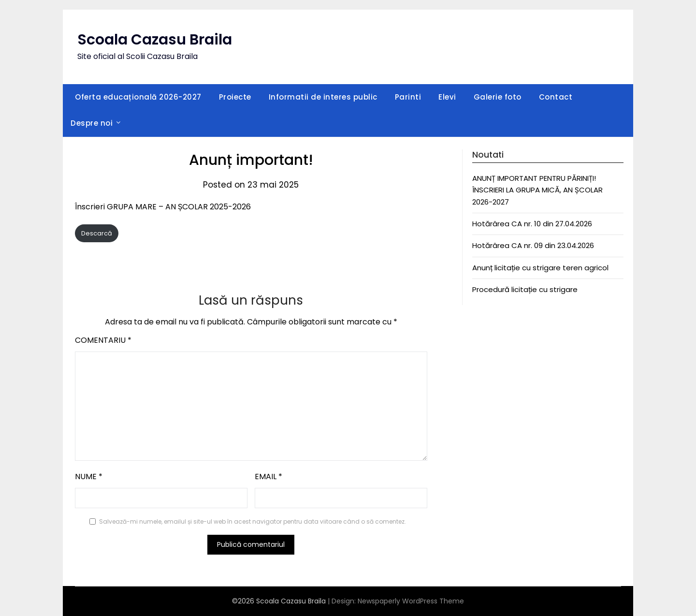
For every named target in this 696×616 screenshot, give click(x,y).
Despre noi (92, 123)
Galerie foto (498, 97)
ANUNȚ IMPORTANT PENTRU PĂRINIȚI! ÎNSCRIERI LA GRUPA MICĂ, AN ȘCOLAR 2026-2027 (537, 190)
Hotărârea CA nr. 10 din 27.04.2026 (532, 224)
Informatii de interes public (323, 97)
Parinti (408, 97)
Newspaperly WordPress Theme (411, 601)
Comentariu (103, 340)
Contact (556, 97)
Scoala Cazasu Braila (155, 40)
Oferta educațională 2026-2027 (138, 97)
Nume (89, 477)
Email (268, 477)
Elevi (447, 97)
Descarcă (97, 233)
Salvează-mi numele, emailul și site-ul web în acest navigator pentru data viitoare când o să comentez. (253, 521)
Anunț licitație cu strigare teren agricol (540, 268)
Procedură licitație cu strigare (525, 289)
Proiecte (235, 97)
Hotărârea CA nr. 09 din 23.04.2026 (533, 245)
